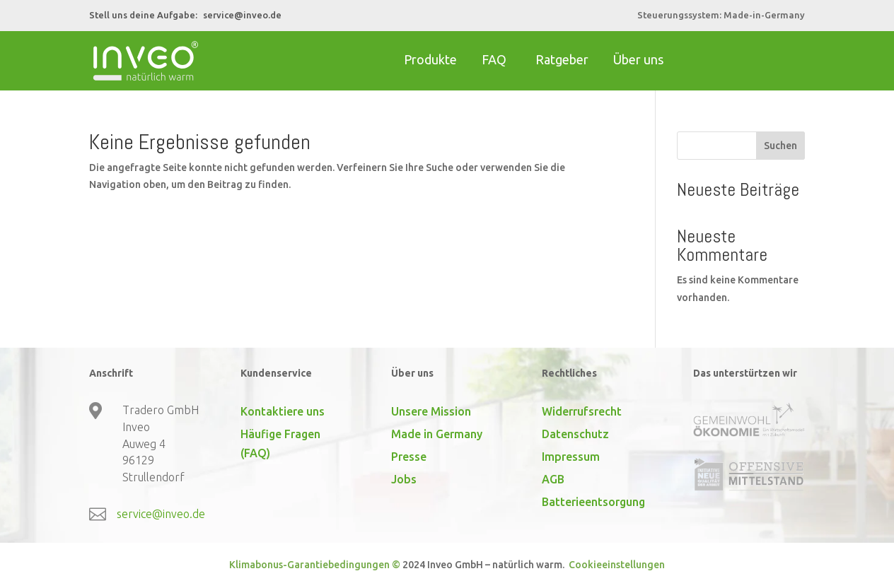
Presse (409, 457)
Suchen (780, 146)
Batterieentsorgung (593, 502)
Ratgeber (562, 59)
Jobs (404, 479)
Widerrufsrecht (582, 411)
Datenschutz (575, 434)
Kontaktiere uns (283, 411)
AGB (553, 479)
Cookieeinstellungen (616, 565)
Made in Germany (437, 434)
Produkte (430, 59)
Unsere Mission (431, 411)
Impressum (571, 457)
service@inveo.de (242, 15)
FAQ (494, 59)
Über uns (638, 59)
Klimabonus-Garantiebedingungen (309, 565)
